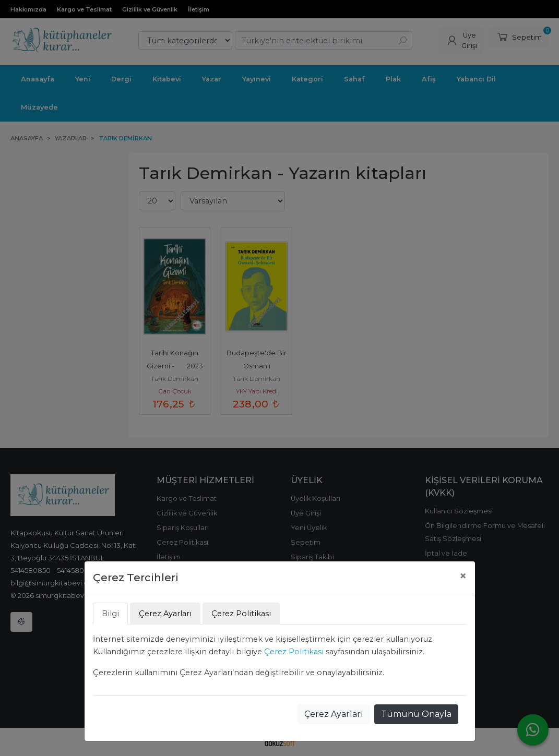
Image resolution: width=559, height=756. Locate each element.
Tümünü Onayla (416, 714)
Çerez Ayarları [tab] (165, 614)
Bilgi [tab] (110, 614)
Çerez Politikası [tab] (241, 614)
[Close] (463, 576)
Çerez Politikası (294, 652)
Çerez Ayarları (334, 714)
